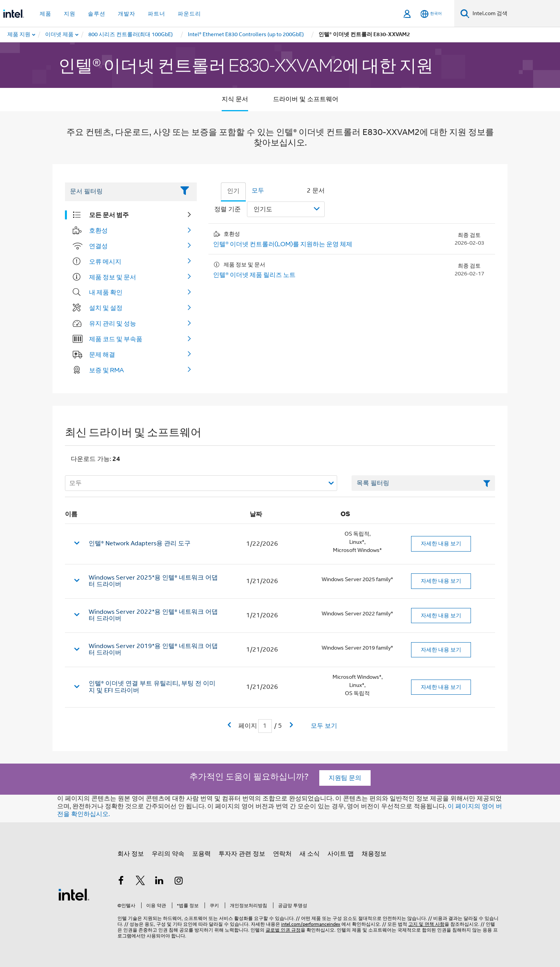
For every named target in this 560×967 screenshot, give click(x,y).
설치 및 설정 (106, 308)
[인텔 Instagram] (179, 882)
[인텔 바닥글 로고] (74, 894)
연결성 (98, 246)
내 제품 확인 (106, 292)
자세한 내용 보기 (441, 543)
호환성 (98, 230)
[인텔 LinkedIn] (159, 882)
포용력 (201, 854)
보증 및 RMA (107, 370)
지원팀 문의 (345, 778)
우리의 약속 (168, 854)
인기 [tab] (233, 191)
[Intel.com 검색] (515, 14)
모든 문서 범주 (109, 215)
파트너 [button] (157, 14)
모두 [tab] (258, 191)
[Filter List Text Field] (120, 192)
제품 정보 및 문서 (113, 277)
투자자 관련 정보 (242, 854)
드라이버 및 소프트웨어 (306, 99)
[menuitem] (60, 35)
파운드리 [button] (189, 14)
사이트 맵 (341, 854)
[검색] (465, 13)
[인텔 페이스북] (121, 882)
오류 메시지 (105, 261)
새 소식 (310, 854)
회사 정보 (131, 854)
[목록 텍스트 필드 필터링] (423, 483)
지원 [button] (70, 14)
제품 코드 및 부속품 (116, 339)
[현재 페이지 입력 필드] (265, 726)
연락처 (282, 854)
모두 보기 (324, 726)
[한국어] (431, 14)
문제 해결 (102, 354)
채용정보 (374, 854)
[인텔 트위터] (140, 882)
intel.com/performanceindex (311, 924)
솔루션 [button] (97, 14)
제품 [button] (45, 14)
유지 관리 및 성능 (113, 323)
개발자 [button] (127, 14)
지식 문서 (235, 99)
